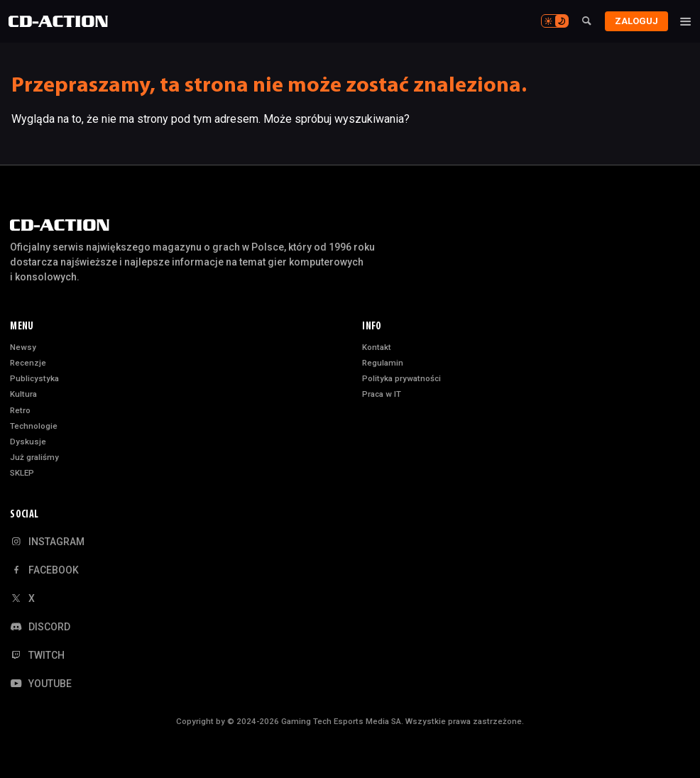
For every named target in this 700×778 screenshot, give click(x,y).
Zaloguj (634, 21)
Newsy (23, 347)
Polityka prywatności (401, 378)
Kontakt (377, 347)
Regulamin (383, 363)
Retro (20, 410)
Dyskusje (28, 442)
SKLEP (22, 473)
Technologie (34, 426)
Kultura (23, 394)
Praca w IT (382, 394)
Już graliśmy (34, 457)
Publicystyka (34, 378)
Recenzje (28, 363)
